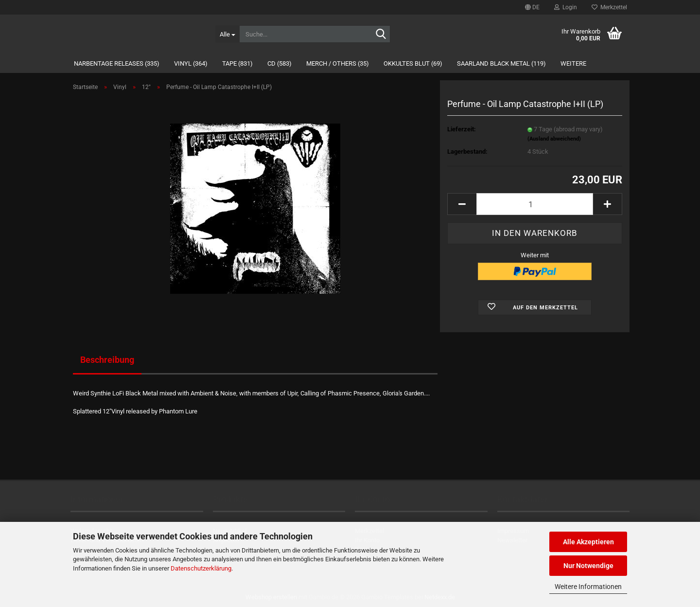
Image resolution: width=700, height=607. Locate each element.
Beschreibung (107, 360)
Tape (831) (237, 63)
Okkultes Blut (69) (413, 63)
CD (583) (280, 63)
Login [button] (566, 7)
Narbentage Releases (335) (117, 63)
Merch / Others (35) (338, 63)
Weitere (573, 63)
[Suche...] (227, 34)
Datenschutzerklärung (201, 568)
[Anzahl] (535, 204)
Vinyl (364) (191, 63)
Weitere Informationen (588, 587)
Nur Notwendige (588, 566)
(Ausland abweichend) (554, 139)
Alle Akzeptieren (588, 542)
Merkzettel (609, 7)
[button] (532, 7)
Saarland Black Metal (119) (501, 63)
